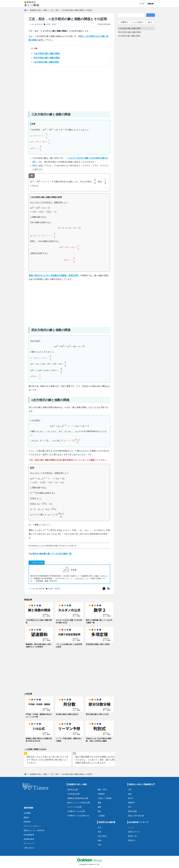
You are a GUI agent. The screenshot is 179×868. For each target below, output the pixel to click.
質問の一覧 (132, 836)
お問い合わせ (29, 848)
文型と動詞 (102, 836)
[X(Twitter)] (104, 589)
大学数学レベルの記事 (76, 811)
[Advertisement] (69, 88)
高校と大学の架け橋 (136, 816)
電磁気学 (132, 803)
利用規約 (27, 822)
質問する (132, 840)
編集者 (26, 817)
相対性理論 (132, 811)
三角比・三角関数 (105, 798)
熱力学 (131, 798)
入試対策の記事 (73, 794)
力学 (130, 790)
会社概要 (27, 813)
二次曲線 (101, 816)
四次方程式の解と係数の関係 (47, 58)
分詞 (99, 845)
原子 (130, 807)
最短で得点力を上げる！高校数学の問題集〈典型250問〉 (54, 275)
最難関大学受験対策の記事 (78, 798)
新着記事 (151, 4)
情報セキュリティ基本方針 (34, 830)
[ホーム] (25, 10)
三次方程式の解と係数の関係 (47, 54)
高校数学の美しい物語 (39, 10)
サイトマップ (29, 843)
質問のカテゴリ (134, 832)
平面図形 (101, 794)
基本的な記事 (73, 790)
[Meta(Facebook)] (108, 589)
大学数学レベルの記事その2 (78, 816)
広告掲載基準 (29, 835)
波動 (130, 794)
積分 (99, 811)
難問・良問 (102, 790)
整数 (99, 803)
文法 (99, 827)
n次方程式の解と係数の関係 (46, 62)
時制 (99, 840)
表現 (99, 832)
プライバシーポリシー (32, 826)
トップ (142, 4)
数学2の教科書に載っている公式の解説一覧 (52, 554)
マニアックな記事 (74, 807)
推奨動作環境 (29, 839)
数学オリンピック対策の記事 (79, 803)
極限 (99, 807)
